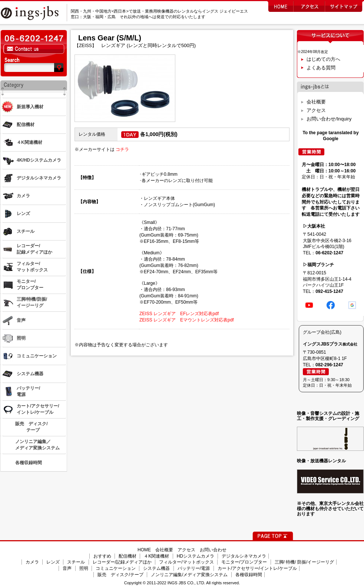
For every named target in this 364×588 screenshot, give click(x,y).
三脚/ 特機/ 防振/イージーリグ (305, 562)
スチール (76, 562)
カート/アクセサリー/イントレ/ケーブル (257, 568)
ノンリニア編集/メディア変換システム (189, 575)
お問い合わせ (213, 550)
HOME (144, 550)
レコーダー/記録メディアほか (122, 562)
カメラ (32, 562)
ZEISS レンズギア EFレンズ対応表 (176, 314)
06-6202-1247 (329, 253)
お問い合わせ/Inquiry (329, 119)
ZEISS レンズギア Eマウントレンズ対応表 (183, 320)
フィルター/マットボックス (186, 562)
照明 (84, 568)
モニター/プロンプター (244, 562)
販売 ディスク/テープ (120, 575)
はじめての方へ (323, 59)
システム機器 (156, 568)
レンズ (53, 562)
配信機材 (128, 556)
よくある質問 (321, 68)
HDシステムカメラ (196, 556)
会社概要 (316, 102)
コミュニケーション (116, 568)
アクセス (316, 110)
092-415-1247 (329, 291)
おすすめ (102, 556)
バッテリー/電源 (194, 568)
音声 (67, 568)
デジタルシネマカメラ (244, 556)
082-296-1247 (329, 365)
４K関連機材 (156, 556)
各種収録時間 (249, 575)
